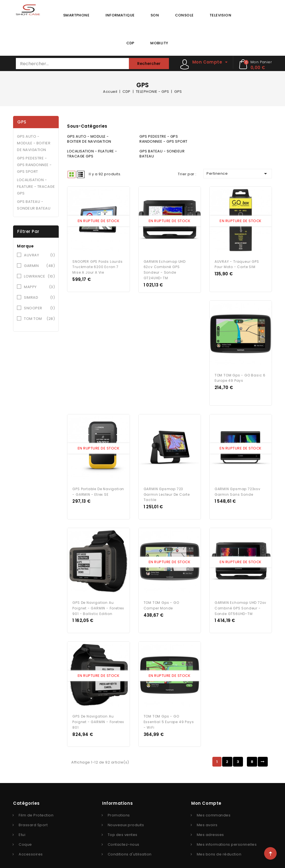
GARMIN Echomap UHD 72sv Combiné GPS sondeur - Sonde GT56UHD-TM (240, 601)
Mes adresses (210, 826)
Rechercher (149, 64)
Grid (72, 174)
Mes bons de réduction (219, 846)
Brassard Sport (33, 816)
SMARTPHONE (76, 15)
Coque (25, 836)
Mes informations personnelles (227, 836)
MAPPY (39, 287)
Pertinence (238, 174)
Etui (22, 826)
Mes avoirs (207, 816)
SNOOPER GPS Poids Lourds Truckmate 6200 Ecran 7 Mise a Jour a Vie (97, 265)
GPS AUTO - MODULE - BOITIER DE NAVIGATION (34, 143)
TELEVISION (220, 15)
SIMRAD (39, 298)
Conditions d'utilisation (130, 846)
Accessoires (31, 846)
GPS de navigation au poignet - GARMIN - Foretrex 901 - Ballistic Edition (98, 601)
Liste (81, 174)
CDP (130, 43)
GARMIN (39, 266)
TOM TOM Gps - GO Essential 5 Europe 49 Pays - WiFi (169, 713)
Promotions (119, 807)
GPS (22, 122)
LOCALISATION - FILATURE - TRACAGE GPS (36, 187)
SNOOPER (39, 308)
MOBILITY (159, 43)
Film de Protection (36, 807)
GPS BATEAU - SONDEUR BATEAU (34, 205)
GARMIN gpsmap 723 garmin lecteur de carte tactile (167, 489)
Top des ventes (123, 826)
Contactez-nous (124, 836)
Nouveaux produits (126, 816)
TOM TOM (39, 319)
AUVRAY (39, 255)
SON (155, 15)
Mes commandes (214, 807)
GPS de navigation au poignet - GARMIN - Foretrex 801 (98, 713)
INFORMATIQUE (120, 15)
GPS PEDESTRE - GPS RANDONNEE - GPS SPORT (34, 165)
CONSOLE (184, 15)
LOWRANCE (39, 276)
